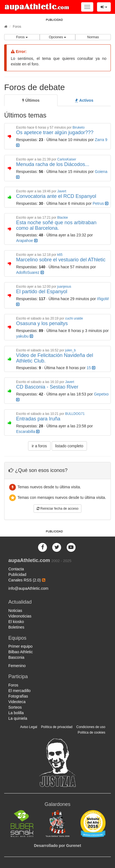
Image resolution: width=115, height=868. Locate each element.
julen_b (70, 350)
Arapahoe (27, 241)
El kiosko (16, 622)
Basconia (16, 657)
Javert (62, 191)
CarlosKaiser (67, 159)
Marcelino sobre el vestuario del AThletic (61, 260)
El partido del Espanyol (42, 292)
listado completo (69, 446)
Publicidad (17, 575)
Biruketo (79, 127)
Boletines (16, 627)
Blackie (62, 218)
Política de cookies (92, 732)
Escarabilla (28, 432)
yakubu (25, 336)
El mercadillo (19, 691)
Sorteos (15, 707)
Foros (17, 27)
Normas (93, 37)
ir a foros (39, 446)
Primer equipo (20, 646)
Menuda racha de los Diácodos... (53, 164)
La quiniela (18, 718)
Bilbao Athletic (21, 652)
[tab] (31, 100)
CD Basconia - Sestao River (47, 387)
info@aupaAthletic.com (28, 588)
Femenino (17, 666)
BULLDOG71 (75, 414)
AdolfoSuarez (30, 272)
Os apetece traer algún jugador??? (55, 132)
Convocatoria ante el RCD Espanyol (56, 196)
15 (91, 368)
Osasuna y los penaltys (42, 323)
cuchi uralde (74, 318)
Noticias (15, 611)
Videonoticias (20, 616)
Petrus (101, 203)
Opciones (57, 37)
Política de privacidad (57, 727)
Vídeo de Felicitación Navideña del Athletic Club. (55, 358)
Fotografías (18, 696)
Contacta (16, 569)
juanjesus (64, 287)
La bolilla (16, 713)
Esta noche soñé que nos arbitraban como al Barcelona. (56, 225)
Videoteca (17, 702)
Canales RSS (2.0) (27, 580)
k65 (60, 255)
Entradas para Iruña (38, 419)
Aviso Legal (28, 727)
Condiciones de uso (91, 727)
